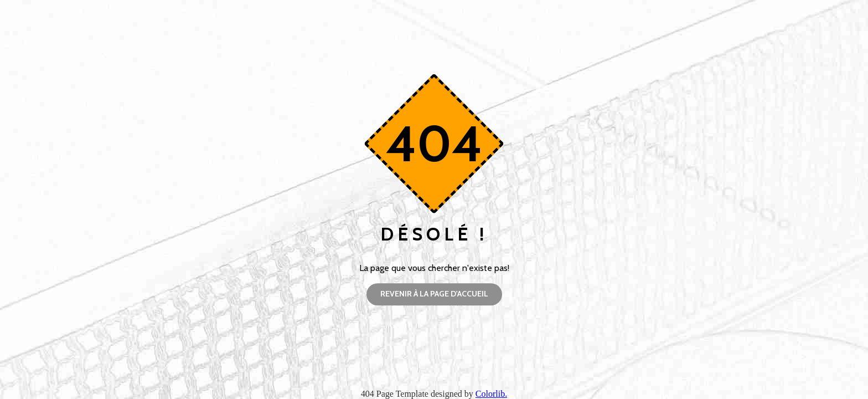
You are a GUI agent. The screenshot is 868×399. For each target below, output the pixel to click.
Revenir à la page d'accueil (434, 294)
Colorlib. (491, 394)
